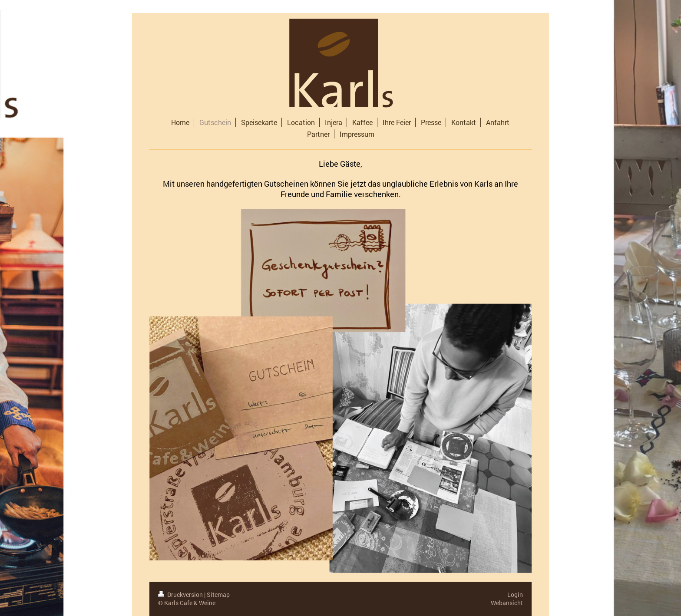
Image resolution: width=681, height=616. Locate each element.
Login (515, 595)
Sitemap (218, 595)
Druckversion (181, 595)
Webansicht (507, 603)
